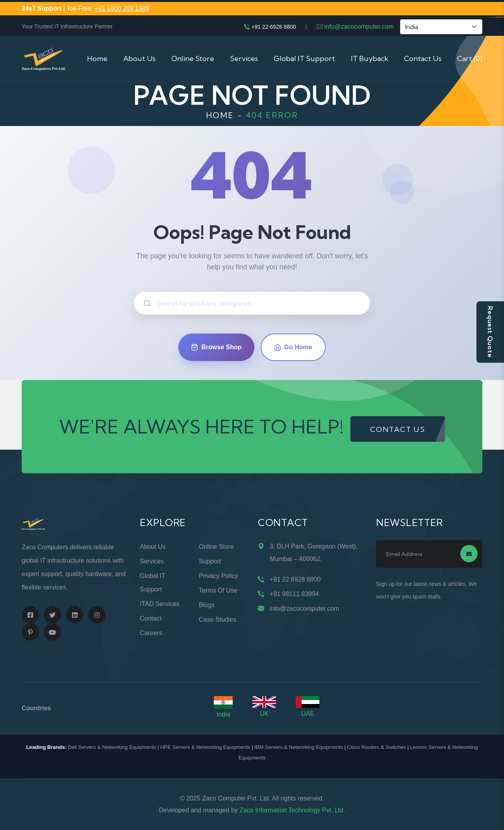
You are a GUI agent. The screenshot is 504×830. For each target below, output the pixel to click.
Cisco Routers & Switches (376, 747)
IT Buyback (370, 58)
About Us (139, 58)
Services (244, 58)
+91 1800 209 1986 (122, 8)
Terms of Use (218, 590)
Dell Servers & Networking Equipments (112, 747)
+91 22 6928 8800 (273, 27)
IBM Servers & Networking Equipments (299, 747)
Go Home (293, 347)
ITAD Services (160, 604)
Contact (151, 618)
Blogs (207, 605)
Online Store (193, 58)
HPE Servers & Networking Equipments (205, 747)
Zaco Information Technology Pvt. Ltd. (292, 810)
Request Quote (490, 332)
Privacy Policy (219, 576)
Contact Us (423, 58)
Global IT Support (304, 58)
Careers (151, 633)
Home (97, 58)
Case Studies (218, 620)
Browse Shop (216, 347)
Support (210, 561)
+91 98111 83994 (294, 594)
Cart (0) (470, 58)
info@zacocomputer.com (359, 27)
